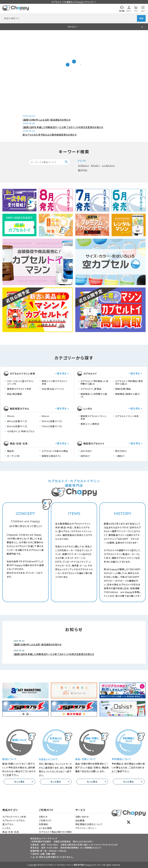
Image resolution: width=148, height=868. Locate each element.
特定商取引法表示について (89, 824)
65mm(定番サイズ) (17, 426)
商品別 (11, 451)
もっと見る (19, 782)
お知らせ (43, 817)
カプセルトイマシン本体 (127, 416)
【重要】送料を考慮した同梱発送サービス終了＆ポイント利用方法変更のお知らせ (63, 127)
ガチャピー (95, 165)
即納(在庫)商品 (123, 389)
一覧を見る (61, 373)
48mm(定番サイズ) (17, 421)
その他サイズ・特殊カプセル (21, 431)
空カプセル (83, 170)
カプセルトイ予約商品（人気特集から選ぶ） (94, 382)
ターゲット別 (13, 456)
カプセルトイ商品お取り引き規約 (55, 832)
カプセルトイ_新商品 (91, 389)
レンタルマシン (108, 165)
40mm (45, 416)
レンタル (7, 828)
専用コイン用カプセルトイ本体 (55, 382)
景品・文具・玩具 (11, 832)
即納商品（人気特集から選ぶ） (94, 395)
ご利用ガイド (45, 820)
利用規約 (44, 824)
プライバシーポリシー (86, 828)
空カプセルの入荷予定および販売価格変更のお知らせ (50, 135)
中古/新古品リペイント (53, 389)
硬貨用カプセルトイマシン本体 (93, 418)
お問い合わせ (82, 817)
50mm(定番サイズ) (52, 421)
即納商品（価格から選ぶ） (128, 394)
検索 (141, 18)
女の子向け (86, 451)
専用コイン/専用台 (90, 424)
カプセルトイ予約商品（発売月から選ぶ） (129, 382)
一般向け (120, 456)
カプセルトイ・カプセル (14, 820)
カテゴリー (73, 27)
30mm (11, 416)
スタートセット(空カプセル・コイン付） (21, 382)
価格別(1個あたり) (51, 456)
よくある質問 (45, 828)
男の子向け (121, 451)
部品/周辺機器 (14, 394)
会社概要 (80, 820)
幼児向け (85, 456)
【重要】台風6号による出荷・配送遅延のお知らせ (47, 120)
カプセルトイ (83, 165)
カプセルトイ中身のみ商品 (55, 451)
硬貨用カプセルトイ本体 (19, 389)
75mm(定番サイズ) (52, 426)
